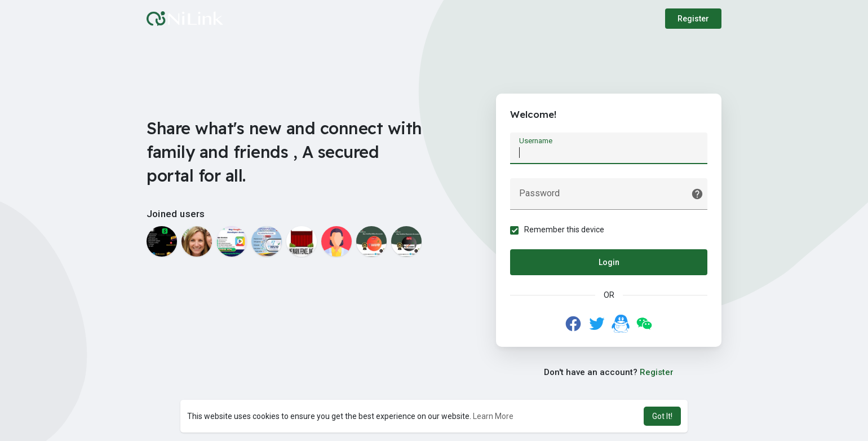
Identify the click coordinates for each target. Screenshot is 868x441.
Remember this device (564, 230)
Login (609, 262)
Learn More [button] (493, 416)
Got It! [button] (662, 416)
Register (693, 19)
